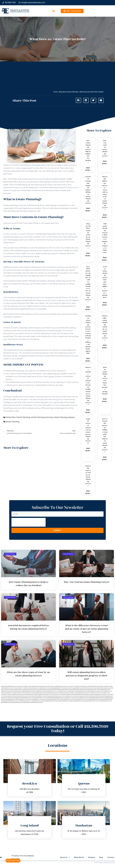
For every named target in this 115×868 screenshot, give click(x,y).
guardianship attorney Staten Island (52, 701)
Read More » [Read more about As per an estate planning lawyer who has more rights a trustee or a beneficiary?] (105, 304)
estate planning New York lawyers (82, 699)
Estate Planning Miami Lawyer (25, 698)
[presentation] (29, 522)
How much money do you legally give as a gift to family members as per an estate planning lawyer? (88, 284)
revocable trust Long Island (75, 693)
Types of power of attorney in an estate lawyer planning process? (88, 431)
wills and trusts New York (59, 696)
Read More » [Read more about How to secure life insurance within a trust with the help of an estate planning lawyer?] (105, 458)
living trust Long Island (55, 686)
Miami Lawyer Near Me (6, 698)
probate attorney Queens (44, 690)
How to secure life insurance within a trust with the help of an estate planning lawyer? (105, 435)
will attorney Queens (65, 694)
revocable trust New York (95, 693)
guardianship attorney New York (13, 701)
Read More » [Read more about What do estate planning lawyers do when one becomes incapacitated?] (105, 400)
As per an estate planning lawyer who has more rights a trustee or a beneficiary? (105, 282)
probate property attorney (41, 693)
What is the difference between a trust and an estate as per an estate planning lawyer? (105, 193)
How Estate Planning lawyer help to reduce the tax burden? (88, 152)
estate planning (44, 234)
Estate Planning (23, 417)
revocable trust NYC (106, 693)
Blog (100, 857)
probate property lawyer (53, 693)
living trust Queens (79, 686)
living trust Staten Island (88, 686)
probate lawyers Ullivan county (97, 691)
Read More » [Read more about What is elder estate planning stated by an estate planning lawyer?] (105, 346)
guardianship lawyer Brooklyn (66, 701)
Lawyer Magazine (15, 698)
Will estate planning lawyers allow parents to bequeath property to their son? (105, 238)
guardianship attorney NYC (26, 701)
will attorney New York (48, 694)
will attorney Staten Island (75, 694)
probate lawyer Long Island (19, 691)
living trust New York (64, 686)
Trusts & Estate (20, 10)
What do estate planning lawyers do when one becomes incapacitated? (105, 381)
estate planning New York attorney (23, 699)
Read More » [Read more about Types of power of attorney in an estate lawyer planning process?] (88, 450)
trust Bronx (21, 694)
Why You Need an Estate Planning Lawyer (105, 148)
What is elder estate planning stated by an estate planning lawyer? (105, 328)
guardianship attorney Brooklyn (96, 699)
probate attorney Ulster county (93, 690)
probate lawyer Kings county (7, 691)
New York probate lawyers (65, 688)
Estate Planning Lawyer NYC (106, 701)
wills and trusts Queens (78, 696)
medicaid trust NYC (19, 688)
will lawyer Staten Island (17, 696)
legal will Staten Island (37, 686)
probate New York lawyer (11, 693)
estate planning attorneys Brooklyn (96, 698)
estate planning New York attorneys (38, 699)
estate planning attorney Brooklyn (53, 699)
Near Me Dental (32, 703)
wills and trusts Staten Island (89, 696)
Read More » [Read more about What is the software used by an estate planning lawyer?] (88, 492)
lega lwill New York (14, 686)
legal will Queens (28, 686)
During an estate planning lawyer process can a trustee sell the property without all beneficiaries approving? (88, 335)
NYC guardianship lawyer (76, 688)
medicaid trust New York (9, 688)
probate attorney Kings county (103, 688)
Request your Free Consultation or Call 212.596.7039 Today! (58, 729)
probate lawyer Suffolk (85, 691)
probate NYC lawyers (31, 693)
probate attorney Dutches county (89, 688)
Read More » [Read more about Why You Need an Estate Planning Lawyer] (105, 162)
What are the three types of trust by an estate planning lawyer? (88, 236)
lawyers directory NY (85, 693)
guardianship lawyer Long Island (80, 701)
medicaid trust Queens (28, 688)
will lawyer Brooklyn (85, 694)
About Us (59, 857)
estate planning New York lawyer (68, 699)
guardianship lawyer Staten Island (21, 703)
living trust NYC (72, 686)
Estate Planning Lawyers (64, 417)
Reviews (89, 857)
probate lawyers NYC (63, 691)
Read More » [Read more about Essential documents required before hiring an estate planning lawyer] (88, 210)
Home (55, 92)
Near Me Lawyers (39, 703)
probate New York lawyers (71, 698)
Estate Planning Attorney (42, 417)
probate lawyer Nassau (31, 691)
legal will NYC (21, 686)
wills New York (42, 698)
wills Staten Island (49, 698)
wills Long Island (35, 698)
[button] (53, 11)
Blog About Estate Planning (69, 92)
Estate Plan (11, 417)
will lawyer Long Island (95, 694)
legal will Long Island (5, 686)
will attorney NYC (57, 694)
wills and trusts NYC (69, 696)
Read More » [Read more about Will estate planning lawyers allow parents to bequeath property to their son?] (105, 259)
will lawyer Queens (7, 696)
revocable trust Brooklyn (63, 693)
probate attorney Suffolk (67, 690)
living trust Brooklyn (46, 686)
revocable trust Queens (6, 694)
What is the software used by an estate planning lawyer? (88, 476)
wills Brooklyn (98, 696)
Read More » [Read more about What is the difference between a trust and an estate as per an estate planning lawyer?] (105, 216)
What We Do (75, 857)
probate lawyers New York (52, 691)
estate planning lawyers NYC (59, 698)
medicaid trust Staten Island (39, 688)
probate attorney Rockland (55, 690)
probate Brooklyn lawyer (105, 690)
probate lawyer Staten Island (74, 691)
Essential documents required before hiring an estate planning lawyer (88, 190)
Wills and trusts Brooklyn (36, 696)
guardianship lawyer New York (93, 701)
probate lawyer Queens (41, 691)
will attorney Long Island (38, 694)
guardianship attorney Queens (38, 701)
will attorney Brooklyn (28, 694)
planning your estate (57, 374)
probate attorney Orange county (17, 690)
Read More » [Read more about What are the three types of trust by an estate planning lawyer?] (88, 254)
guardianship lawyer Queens (7, 703)
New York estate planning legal (52, 688)
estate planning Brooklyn (10, 699)
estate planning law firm (20, 12)
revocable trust (15, 694)
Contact (111, 857)
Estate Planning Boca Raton (107, 696)
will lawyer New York (104, 694)
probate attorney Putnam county (31, 690)
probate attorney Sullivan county (79, 690)
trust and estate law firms (83, 698)
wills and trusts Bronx (27, 696)
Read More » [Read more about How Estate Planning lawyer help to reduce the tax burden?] (88, 169)
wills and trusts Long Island (48, 696)
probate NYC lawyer (21, 693)
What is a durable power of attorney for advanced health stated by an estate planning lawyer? (88, 386)
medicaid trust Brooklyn (99, 686)
